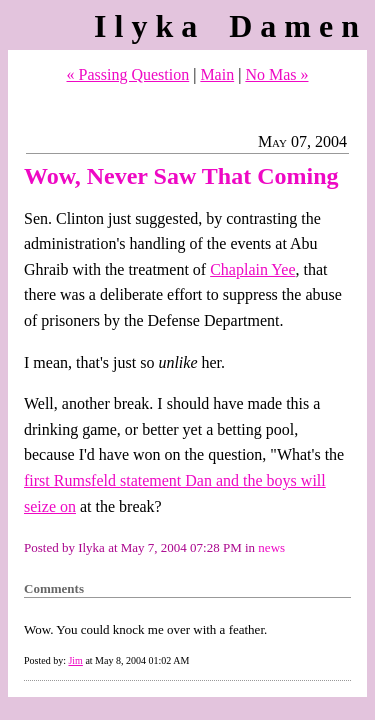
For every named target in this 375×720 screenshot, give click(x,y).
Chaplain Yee (252, 269)
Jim (75, 660)
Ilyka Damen (230, 26)
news (271, 547)
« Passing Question (128, 74)
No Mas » (276, 74)
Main (217, 74)
